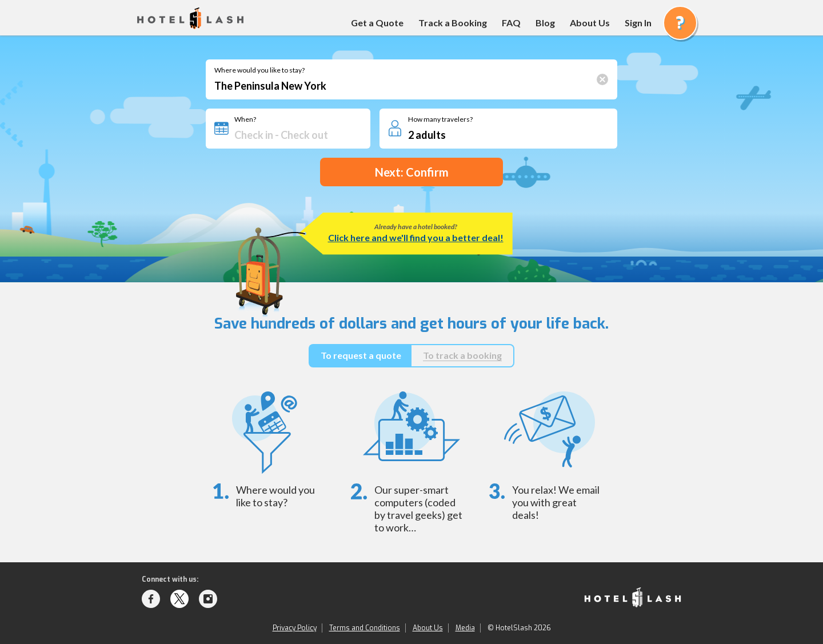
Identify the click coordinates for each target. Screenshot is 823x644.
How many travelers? (440, 119)
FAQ (511, 23)
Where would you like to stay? (259, 70)
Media (465, 628)
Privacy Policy (295, 628)
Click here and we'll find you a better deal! (416, 237)
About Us (590, 23)
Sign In (638, 23)
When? (245, 119)
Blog (545, 23)
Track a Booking (453, 23)
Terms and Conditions (365, 628)
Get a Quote (377, 23)
